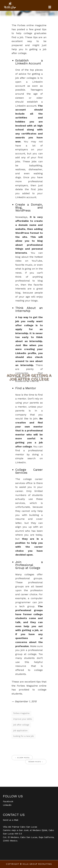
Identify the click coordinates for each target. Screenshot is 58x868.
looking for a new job (24, 736)
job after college (21, 725)
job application (20, 731)
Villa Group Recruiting (37, 864)
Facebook (8, 801)
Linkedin (7, 805)
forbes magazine (21, 713)
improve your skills (23, 719)
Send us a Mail (11, 820)
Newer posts (36, 762)
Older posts (22, 758)
